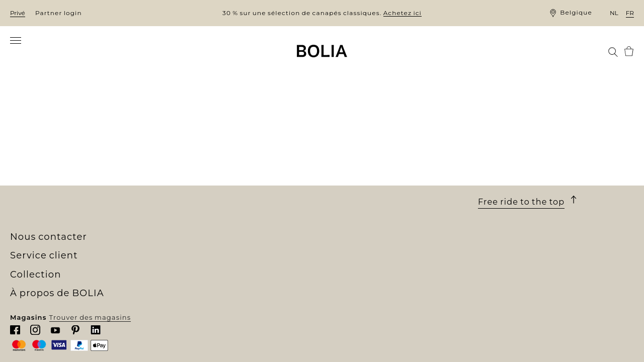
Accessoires (188, 210)
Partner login (59, 13)
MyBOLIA (27, 237)
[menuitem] (31, 52)
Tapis (176, 201)
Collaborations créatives (56, 210)
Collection (193, 142)
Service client (356, 142)
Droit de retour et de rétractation (384, 202)
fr (630, 13)
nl (614, 13)
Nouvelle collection (202, 155)
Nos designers (37, 192)
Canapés (182, 164)
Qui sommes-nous (44, 155)
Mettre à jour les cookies (368, 240)
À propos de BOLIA (61, 142)
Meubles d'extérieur (204, 183)
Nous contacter (351, 220)
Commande (344, 165)
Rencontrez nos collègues (58, 173)
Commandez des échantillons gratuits (237, 228)
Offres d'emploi (39, 183)
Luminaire (185, 192)
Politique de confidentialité (374, 229)
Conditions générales (362, 192)
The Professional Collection (217, 237)
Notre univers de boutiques (61, 164)
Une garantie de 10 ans (365, 183)
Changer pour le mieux (53, 201)
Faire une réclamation (364, 211)
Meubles (182, 173)
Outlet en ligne (194, 246)
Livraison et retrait (356, 174)
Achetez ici (403, 13)
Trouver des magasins (558, 346)
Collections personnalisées (217, 219)
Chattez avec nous (512, 194)
